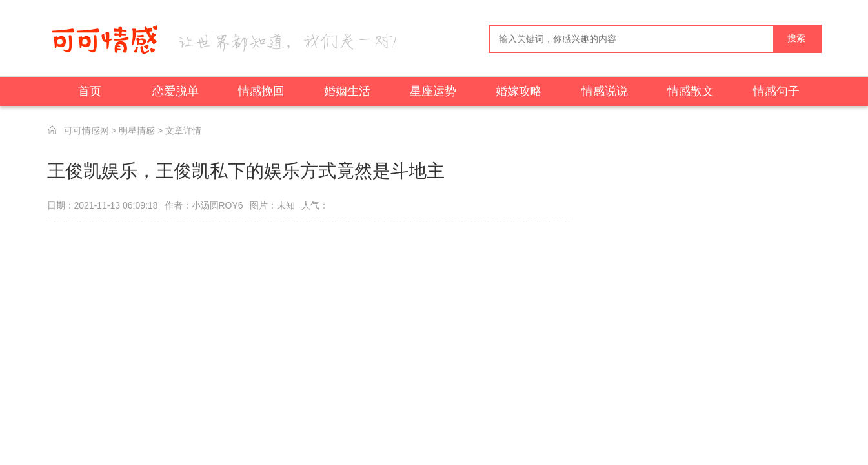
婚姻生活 (347, 91)
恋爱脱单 (176, 91)
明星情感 (137, 130)
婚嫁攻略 (519, 91)
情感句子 (776, 91)
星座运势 (433, 91)
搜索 (796, 38)
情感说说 (605, 91)
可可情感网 (86, 130)
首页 (90, 91)
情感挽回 (261, 91)
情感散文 (691, 91)
